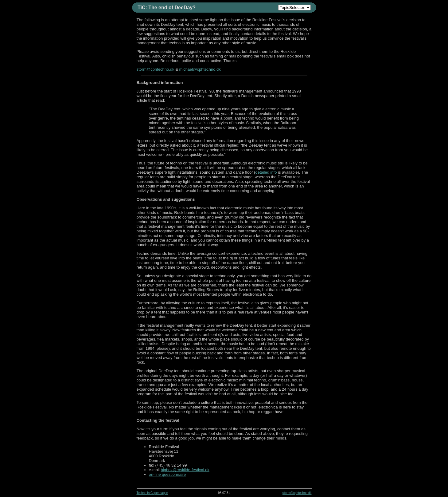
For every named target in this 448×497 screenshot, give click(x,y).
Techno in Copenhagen (152, 493)
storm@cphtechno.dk (156, 69)
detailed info (266, 172)
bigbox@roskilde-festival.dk (185, 470)
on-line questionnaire (168, 474)
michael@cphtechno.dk (200, 69)
